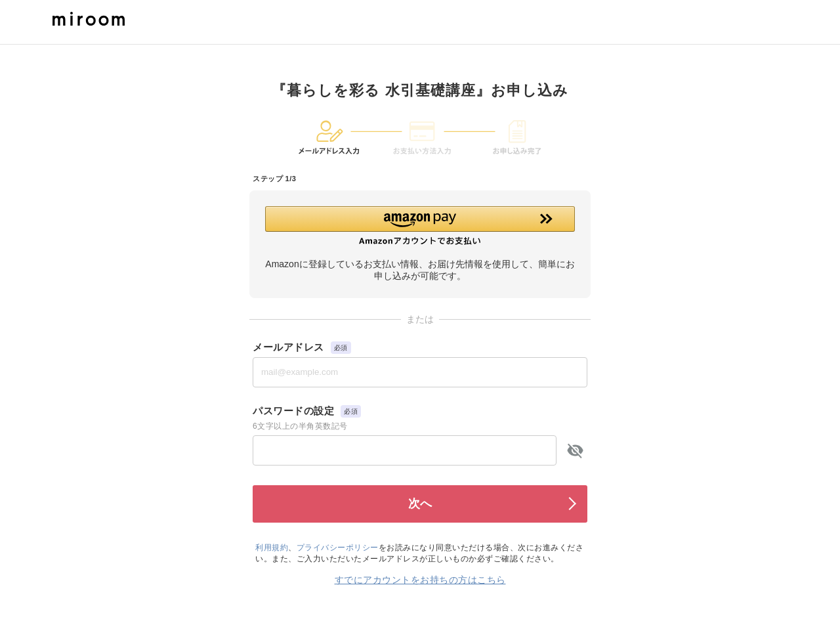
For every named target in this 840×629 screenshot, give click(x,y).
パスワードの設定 (293, 411)
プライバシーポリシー (338, 548)
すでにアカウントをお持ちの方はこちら (420, 580)
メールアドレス (288, 347)
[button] (420, 226)
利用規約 (272, 548)
